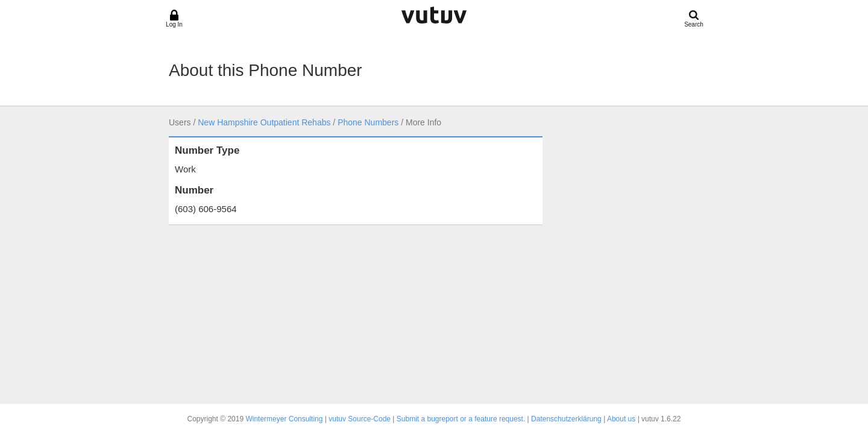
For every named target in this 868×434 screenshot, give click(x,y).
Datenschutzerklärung (566, 419)
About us (621, 419)
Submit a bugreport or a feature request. (461, 419)
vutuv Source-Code (360, 419)
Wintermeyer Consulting (284, 419)
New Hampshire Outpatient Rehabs (264, 122)
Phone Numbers (368, 122)
